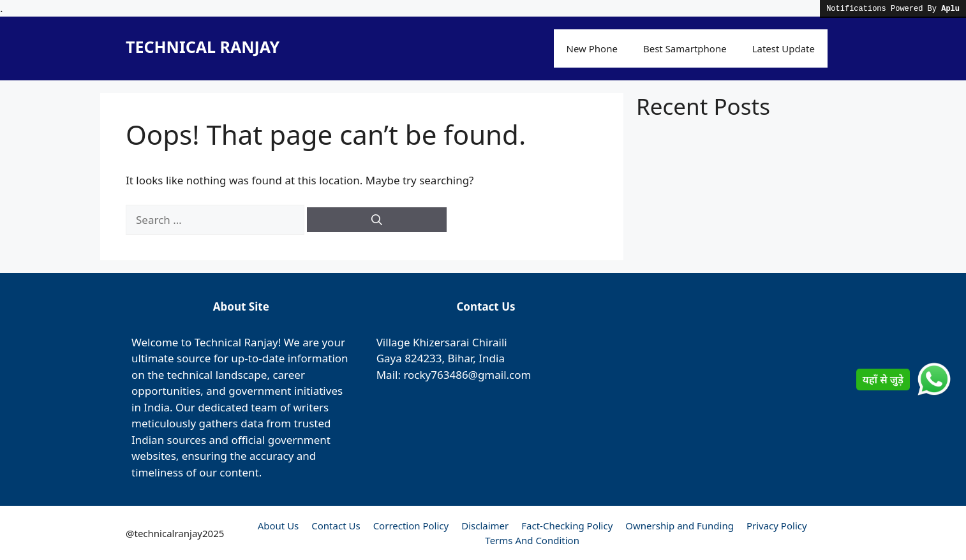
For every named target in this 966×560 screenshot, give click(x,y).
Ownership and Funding (680, 526)
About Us (279, 526)
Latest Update (784, 48)
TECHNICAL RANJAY (203, 47)
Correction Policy (411, 526)
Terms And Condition (532, 540)
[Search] (377, 220)
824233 (423, 358)
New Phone (592, 48)
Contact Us (336, 526)
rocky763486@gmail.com (467, 375)
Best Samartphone (685, 48)
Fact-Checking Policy (567, 526)
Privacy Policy (777, 526)
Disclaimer (485, 526)
